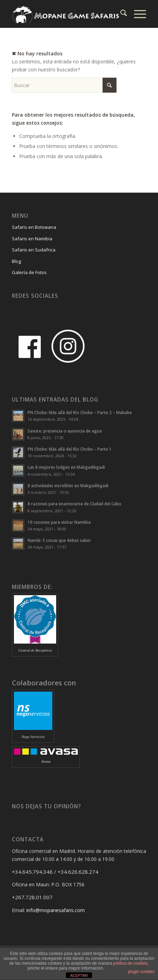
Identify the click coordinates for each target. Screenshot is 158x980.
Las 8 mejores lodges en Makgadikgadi (66, 467)
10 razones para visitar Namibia (59, 522)
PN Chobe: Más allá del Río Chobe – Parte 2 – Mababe (80, 412)
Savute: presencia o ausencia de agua (65, 431)
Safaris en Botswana (34, 227)
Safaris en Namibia (32, 239)
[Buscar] (120, 14)
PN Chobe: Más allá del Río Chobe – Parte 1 (70, 449)
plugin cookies (141, 972)
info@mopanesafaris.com (56, 910)
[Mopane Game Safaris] (66, 14)
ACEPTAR (79, 975)
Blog (16, 261)
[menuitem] (120, 14)
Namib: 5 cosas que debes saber (59, 540)
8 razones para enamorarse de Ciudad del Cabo (74, 504)
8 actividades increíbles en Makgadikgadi (68, 485)
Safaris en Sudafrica (34, 250)
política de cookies (130, 963)
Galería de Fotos (29, 272)
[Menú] (137, 14)
